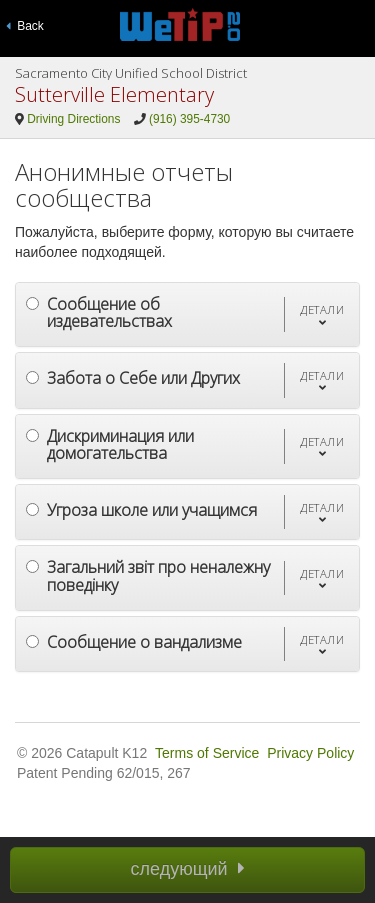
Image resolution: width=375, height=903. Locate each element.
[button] (321, 314)
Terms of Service (207, 753)
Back (25, 26)
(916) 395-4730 (189, 119)
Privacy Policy (310, 753)
